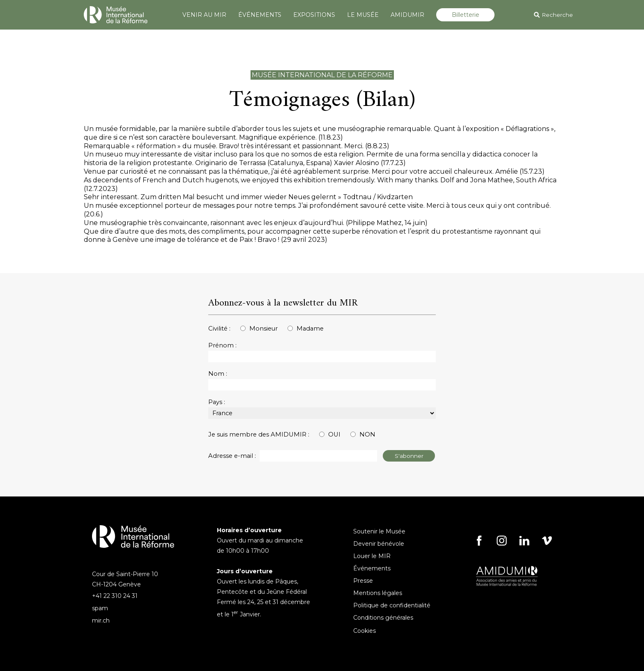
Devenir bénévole (379, 544)
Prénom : (222, 345)
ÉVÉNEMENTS (260, 15)
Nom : (218, 374)
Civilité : (219, 329)
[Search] (582, 15)
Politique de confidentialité (392, 605)
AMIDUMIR (407, 15)
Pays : (217, 402)
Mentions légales (378, 593)
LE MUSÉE (363, 15)
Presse (363, 581)
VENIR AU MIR (204, 15)
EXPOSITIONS (314, 15)
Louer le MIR (372, 556)
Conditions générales (383, 618)
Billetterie (466, 15)
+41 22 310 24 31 (115, 596)
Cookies (365, 631)
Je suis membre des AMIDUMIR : (259, 434)
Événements (372, 568)
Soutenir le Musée (379, 531)
